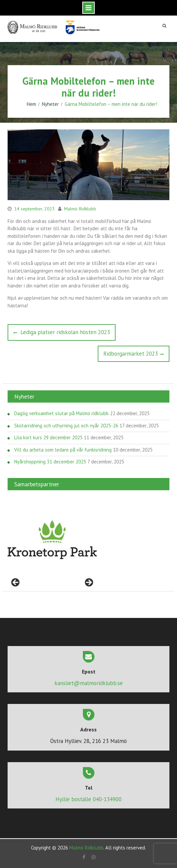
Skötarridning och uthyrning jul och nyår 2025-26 (66, 426)
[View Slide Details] (52, 540)
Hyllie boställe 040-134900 (88, 799)
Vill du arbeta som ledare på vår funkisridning (63, 450)
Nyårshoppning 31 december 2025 (50, 462)
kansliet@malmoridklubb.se (89, 683)
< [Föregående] (16, 583)
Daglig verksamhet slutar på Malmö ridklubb (61, 413)
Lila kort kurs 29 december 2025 (48, 437)
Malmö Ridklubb (80, 209)
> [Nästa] (88, 583)
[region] (52, 540)
